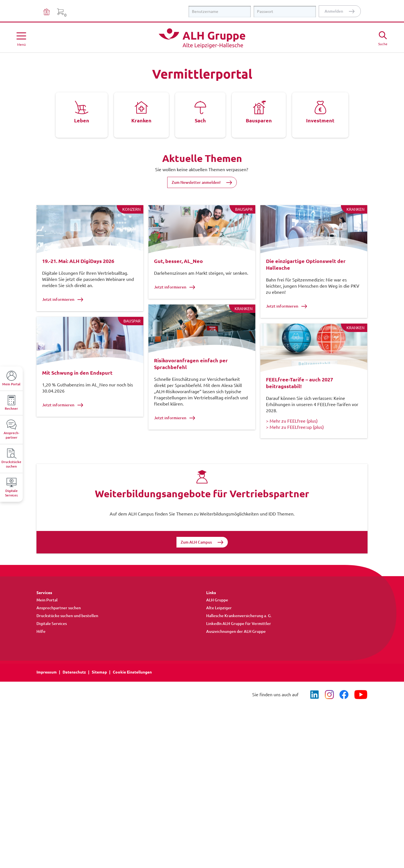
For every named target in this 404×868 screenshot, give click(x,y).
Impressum (47, 687)
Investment (320, 120)
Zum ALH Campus (196, 557)
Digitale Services (52, 638)
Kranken (141, 120)
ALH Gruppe (217, 615)
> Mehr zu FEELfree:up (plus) (295, 434)
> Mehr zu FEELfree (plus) (292, 428)
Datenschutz (74, 687)
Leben (82, 120)
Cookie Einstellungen (132, 687)
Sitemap (99, 687)
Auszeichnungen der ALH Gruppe (236, 646)
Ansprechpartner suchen (59, 622)
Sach (200, 120)
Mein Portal (47, 615)
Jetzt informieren (63, 299)
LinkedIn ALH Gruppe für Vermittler (239, 638)
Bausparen (259, 120)
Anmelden (334, 11)
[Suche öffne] (383, 38)
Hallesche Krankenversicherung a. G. (239, 630)
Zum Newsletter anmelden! (196, 182)
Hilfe (41, 646)
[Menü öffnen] (21, 38)
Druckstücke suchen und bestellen (67, 630)
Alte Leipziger (219, 622)
